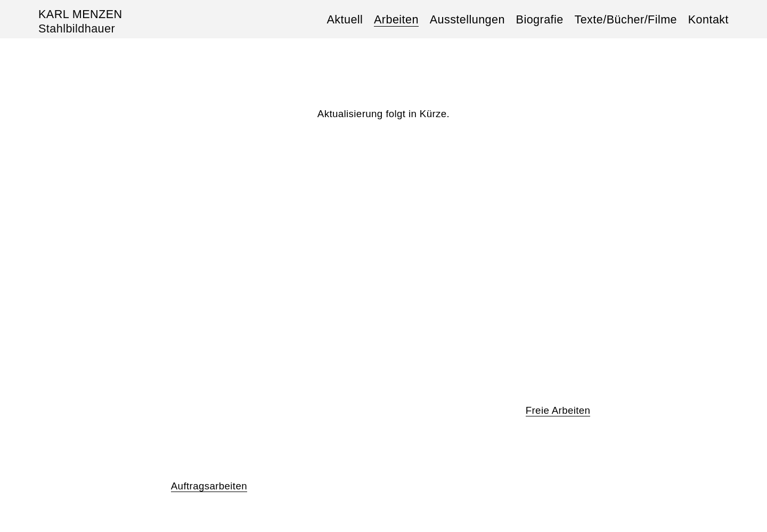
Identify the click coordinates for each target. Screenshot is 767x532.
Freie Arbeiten (558, 410)
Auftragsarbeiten (209, 486)
